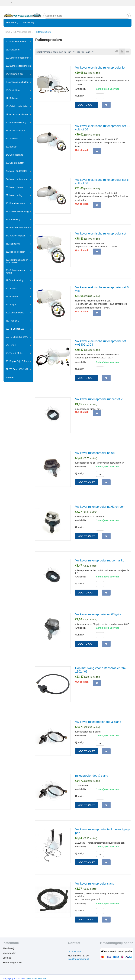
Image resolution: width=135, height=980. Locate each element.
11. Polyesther (13, 50)
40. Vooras (11, 288)
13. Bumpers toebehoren (18, 66)
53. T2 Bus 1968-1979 (17, 337)
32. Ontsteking (13, 219)
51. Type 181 (12, 321)
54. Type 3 (11, 345)
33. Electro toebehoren (17, 228)
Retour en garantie (12, 963)
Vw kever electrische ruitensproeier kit (100, 68)
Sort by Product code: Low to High (55, 52)
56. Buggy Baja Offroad (17, 361)
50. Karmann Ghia (15, 313)
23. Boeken (11, 147)
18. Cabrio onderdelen (17, 106)
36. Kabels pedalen (15, 252)
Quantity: (80, 96)
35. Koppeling (13, 244)
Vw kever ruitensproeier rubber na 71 (99, 561)
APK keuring (12, 22)
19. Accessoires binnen (17, 114)
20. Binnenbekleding (16, 122)
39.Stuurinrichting (15, 280)
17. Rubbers (12, 98)
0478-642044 (75, 952)
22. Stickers (12, 139)
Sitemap (7, 958)
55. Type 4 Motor (14, 353)
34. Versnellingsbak (16, 236)
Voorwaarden (9, 953)
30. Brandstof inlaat (15, 203)
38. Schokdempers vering (15, 271)
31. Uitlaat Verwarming (17, 211)
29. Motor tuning (14, 195)
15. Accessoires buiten (17, 82)
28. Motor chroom (15, 187)
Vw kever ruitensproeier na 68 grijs (98, 614)
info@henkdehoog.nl (78, 959)
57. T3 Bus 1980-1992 (17, 369)
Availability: (81, 89)
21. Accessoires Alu (16, 131)
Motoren (10, 377)
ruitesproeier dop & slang (92, 776)
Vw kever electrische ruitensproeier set (101, 234)
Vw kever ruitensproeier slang (95, 884)
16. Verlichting (13, 90)
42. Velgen (11, 305)
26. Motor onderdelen (17, 171)
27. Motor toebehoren (17, 179)
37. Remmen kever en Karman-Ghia (17, 261)
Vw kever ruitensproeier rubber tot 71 (99, 399)
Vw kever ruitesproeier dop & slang (98, 722)
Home (7, 32)
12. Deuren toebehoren (17, 58)
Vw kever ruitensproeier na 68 (95, 453)
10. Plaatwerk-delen (16, 42)
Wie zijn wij (28, 22)
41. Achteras (12, 296)
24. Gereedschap (14, 155)
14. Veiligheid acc (22, 32)
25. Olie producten (15, 163)
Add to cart (86, 105)
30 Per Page (85, 52)
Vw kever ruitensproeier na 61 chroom (100, 507)
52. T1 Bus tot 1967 (16, 329)
